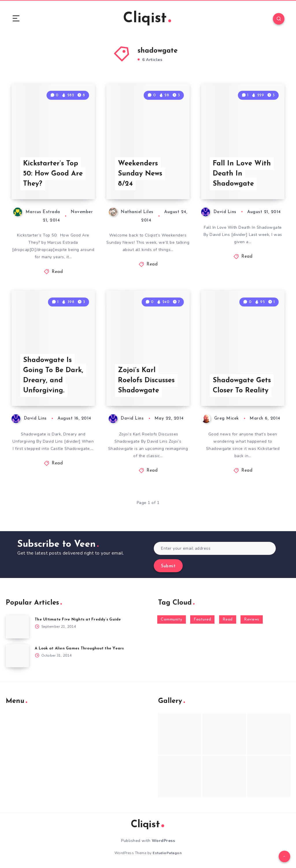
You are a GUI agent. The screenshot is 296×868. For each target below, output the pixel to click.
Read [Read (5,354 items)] (228, 619)
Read (57, 272)
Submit (168, 566)
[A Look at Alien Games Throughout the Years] (17, 656)
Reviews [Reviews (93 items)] (252, 619)
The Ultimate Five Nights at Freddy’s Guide (78, 619)
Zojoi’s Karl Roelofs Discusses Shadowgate (146, 381)
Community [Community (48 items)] (172, 619)
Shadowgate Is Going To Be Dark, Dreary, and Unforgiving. (53, 375)
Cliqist (147, 19)
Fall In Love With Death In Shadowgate (242, 174)
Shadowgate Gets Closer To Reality (242, 386)
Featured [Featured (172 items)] (202, 619)
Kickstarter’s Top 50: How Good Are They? (53, 174)
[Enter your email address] (215, 548)
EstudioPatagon (167, 853)
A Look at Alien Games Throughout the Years (79, 648)
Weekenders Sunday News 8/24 (140, 174)
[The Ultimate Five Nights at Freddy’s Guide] (17, 627)
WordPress (163, 841)
